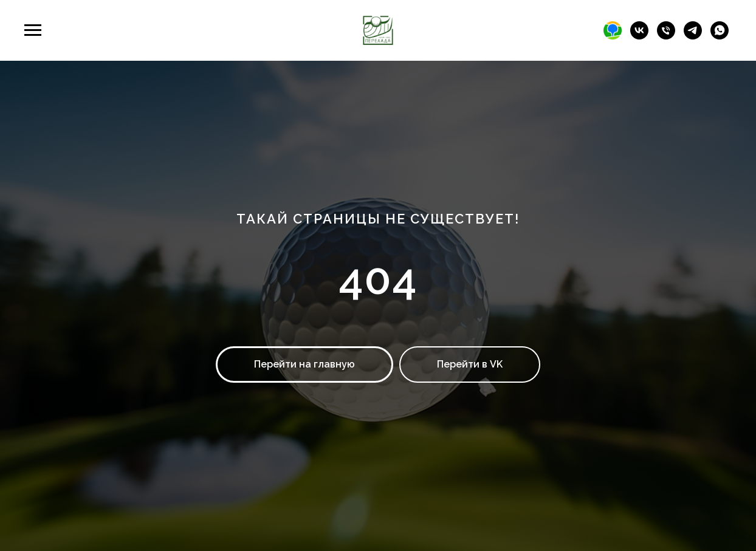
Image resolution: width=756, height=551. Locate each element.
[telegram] (693, 36)
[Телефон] (666, 36)
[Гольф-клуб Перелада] (639, 36)
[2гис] (613, 36)
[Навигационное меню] (33, 30)
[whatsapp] (720, 36)
